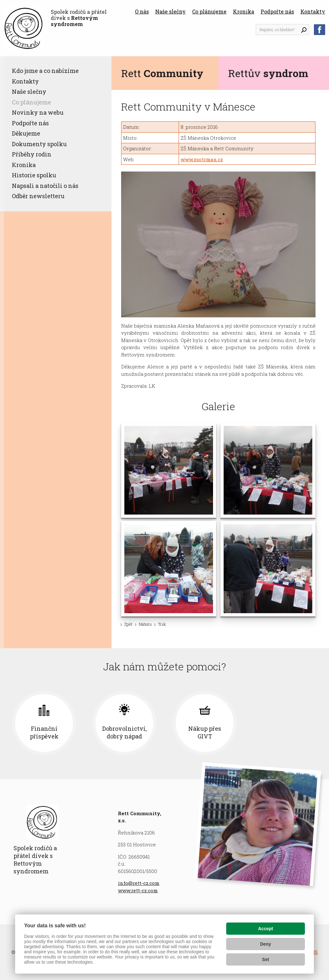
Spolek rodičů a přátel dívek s (79, 18)
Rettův (268, 73)
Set (266, 959)
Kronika (244, 11)
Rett (162, 73)
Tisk (162, 624)
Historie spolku (34, 175)
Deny (265, 944)
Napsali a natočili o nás (45, 186)
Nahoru (145, 624)
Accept (266, 929)
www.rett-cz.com (138, 890)
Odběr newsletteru (38, 196)
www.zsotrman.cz (202, 159)
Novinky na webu (38, 112)
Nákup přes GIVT (245, 732)
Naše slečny (170, 11)
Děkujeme (26, 133)
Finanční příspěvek (84, 732)
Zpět (128, 624)
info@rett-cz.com (139, 883)
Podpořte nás (277, 11)
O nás (142, 11)
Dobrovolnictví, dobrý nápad (165, 732)
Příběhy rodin (32, 154)
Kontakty (313, 11)
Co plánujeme (209, 11)
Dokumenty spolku (39, 144)
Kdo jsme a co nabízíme (45, 71)
